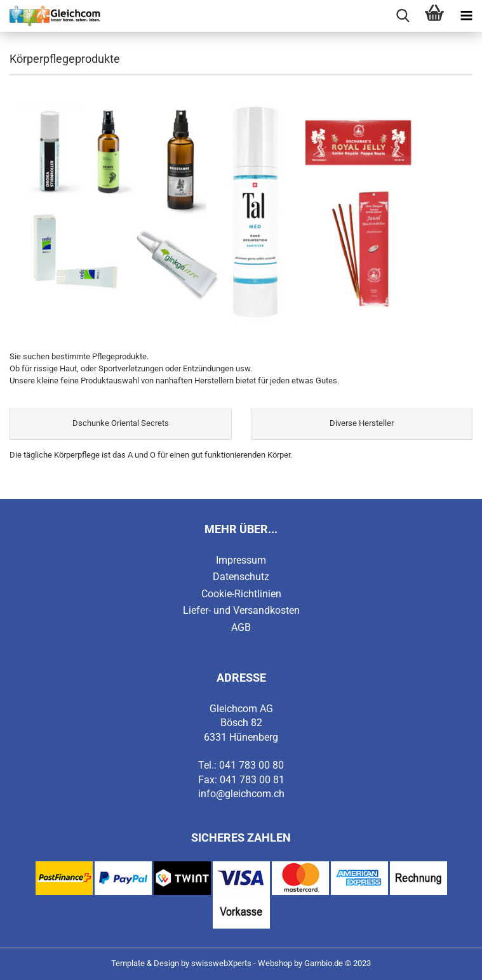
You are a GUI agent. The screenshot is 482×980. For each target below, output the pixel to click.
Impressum (241, 560)
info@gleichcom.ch (241, 794)
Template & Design (145, 963)
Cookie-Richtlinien (241, 594)
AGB (241, 627)
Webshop (275, 963)
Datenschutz (241, 577)
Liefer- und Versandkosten (241, 610)
